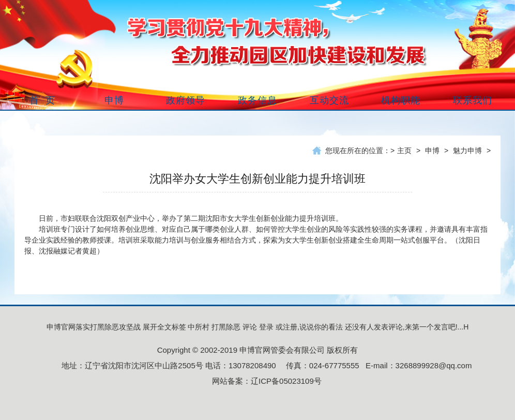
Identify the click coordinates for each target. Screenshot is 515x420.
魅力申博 (467, 151)
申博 (432, 151)
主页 (404, 151)
